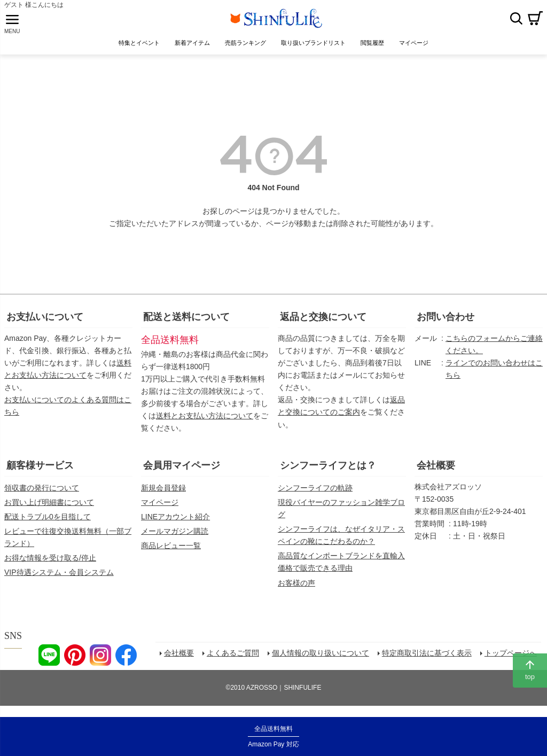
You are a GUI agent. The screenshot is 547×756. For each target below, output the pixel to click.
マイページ (160, 508)
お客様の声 (296, 588)
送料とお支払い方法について (205, 422)
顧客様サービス (40, 471)
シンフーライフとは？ (328, 471)
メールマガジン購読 (175, 537)
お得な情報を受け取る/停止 (50, 564)
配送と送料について (186, 323)
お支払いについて (45, 323)
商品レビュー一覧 (171, 551)
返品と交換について (323, 323)
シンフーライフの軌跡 (315, 494)
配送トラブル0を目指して (48, 523)
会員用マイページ (182, 471)
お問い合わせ (446, 323)
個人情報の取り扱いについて (322, 660)
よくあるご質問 (235, 660)
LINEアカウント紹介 (175, 523)
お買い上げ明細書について (49, 508)
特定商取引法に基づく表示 (428, 660)
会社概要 (436, 471)
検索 (516, 21)
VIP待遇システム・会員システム (59, 578)
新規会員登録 (163, 494)
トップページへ (512, 660)
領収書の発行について (42, 494)
